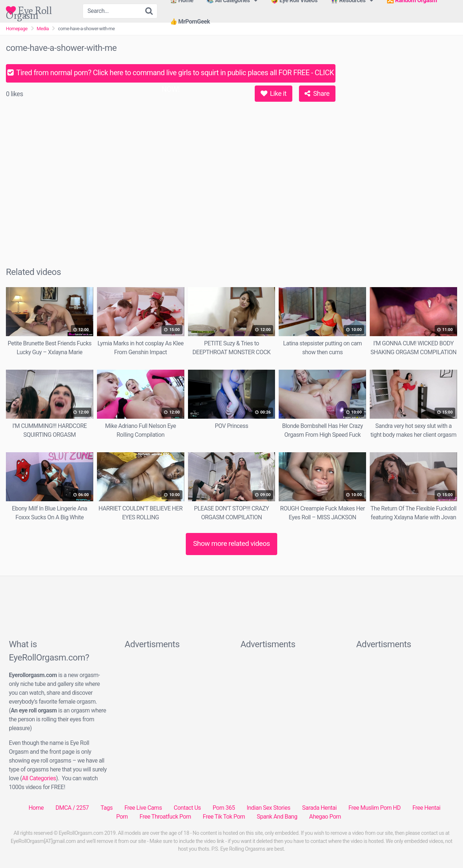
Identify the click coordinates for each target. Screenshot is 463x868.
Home (36, 808)
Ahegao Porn (325, 817)
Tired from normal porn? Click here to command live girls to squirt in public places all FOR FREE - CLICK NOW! (171, 75)
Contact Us (187, 808)
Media (43, 29)
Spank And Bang (277, 817)
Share (317, 93)
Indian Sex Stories (268, 808)
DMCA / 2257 (72, 808)
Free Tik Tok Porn (224, 817)
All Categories (39, 778)
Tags (107, 808)
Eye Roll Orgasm (29, 11)
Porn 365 (224, 808)
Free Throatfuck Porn (165, 817)
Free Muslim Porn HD (374, 808)
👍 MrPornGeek (190, 22)
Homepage (17, 29)
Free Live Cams (143, 808)
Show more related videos (232, 543)
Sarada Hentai (319, 808)
